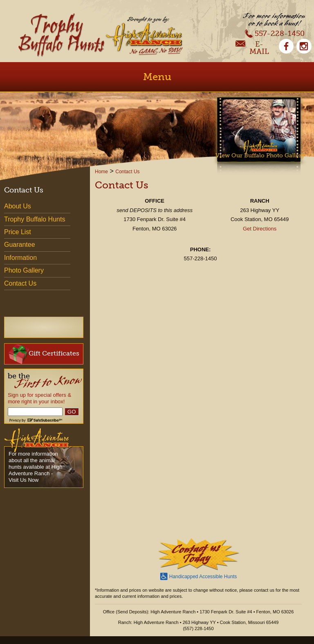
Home (101, 172)
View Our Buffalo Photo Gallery (260, 155)
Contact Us (127, 172)
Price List (18, 232)
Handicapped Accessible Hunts (198, 576)
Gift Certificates (44, 354)
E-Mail (252, 48)
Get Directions (260, 229)
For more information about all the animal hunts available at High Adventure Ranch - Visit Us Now (36, 467)
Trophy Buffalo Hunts (35, 219)
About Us (18, 206)
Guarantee (20, 245)
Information (20, 258)
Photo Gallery (24, 270)
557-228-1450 (275, 33)
